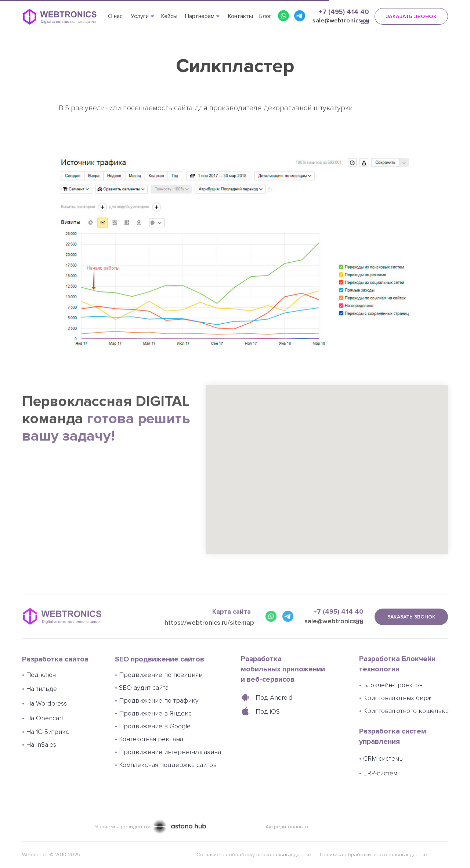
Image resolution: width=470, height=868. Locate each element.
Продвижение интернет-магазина (168, 752)
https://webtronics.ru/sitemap (209, 641)
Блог (265, 16)
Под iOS (268, 711)
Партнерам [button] (200, 16)
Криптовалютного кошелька (404, 711)
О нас (115, 16)
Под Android (274, 697)
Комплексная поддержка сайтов (166, 765)
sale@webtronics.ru (334, 637)
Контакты (241, 16)
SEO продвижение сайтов (160, 659)
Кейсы (169, 16)
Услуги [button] (140, 16)
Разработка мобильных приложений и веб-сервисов (283, 669)
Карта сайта (232, 627)
